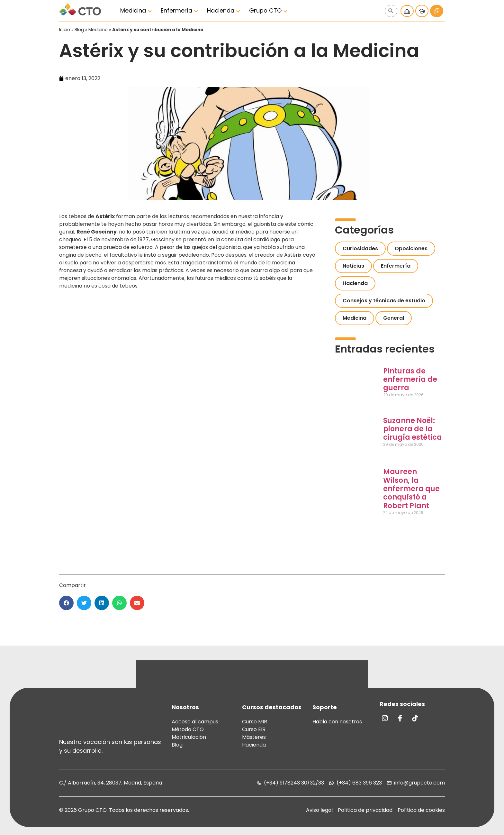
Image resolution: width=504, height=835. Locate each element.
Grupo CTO (265, 10)
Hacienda (221, 10)
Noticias (353, 266)
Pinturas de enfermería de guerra (410, 380)
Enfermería (176, 10)
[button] (66, 603)
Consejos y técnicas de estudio (384, 301)
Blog (79, 30)
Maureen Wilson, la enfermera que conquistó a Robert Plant (411, 489)
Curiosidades (360, 248)
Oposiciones (411, 248)
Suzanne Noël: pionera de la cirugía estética (413, 429)
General (394, 318)
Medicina (133, 10)
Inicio (65, 30)
